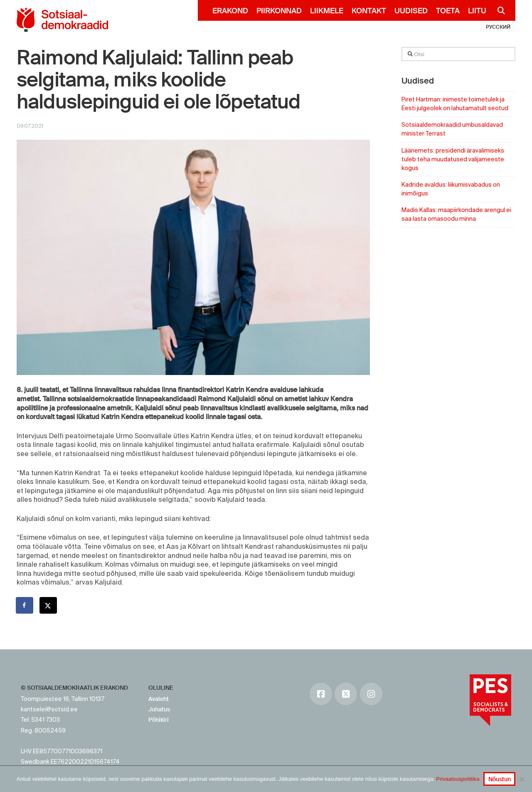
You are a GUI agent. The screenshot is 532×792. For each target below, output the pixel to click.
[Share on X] (49, 605)
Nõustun (500, 779)
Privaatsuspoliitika (458, 779)
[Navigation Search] (498, 10)
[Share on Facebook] (25, 605)
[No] (522, 779)
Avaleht (159, 699)
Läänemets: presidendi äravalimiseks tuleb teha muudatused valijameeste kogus (453, 159)
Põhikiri (159, 720)
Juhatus (159, 709)
